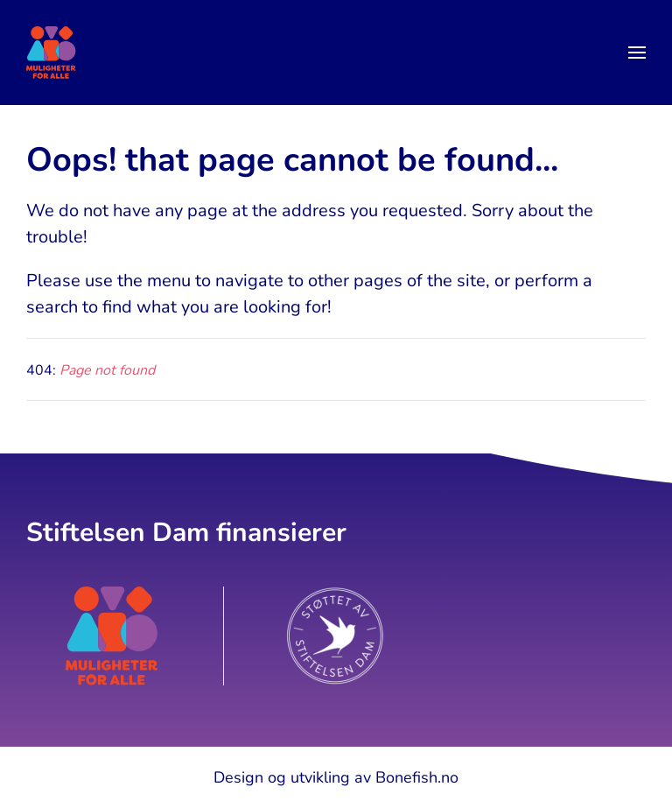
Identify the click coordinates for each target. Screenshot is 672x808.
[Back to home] (51, 53)
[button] (637, 53)
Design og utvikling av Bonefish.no (336, 777)
